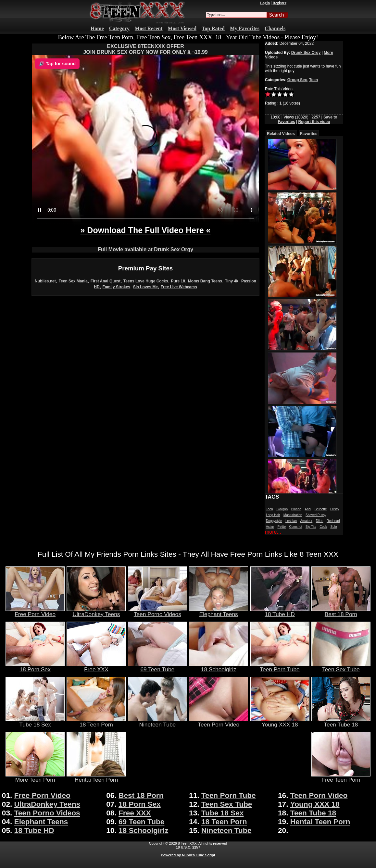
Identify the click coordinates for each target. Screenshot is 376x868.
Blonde (296, 509)
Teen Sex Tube (341, 667)
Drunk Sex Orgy (306, 53)
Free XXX (96, 667)
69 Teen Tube (157, 667)
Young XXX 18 (280, 722)
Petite (282, 527)
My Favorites (245, 28)
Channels (275, 28)
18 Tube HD (280, 612)
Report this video (314, 122)
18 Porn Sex (35, 667)
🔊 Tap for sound (57, 64)
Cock (323, 527)
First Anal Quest (106, 281)
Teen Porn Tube (280, 667)
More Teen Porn (35, 777)
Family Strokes (116, 287)
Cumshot (296, 527)
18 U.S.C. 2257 (188, 847)
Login (265, 3)
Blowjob (282, 509)
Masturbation (293, 515)
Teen (313, 80)
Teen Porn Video (219, 722)
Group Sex (297, 80)
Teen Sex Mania (73, 281)
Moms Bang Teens (205, 281)
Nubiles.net (45, 281)
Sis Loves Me (145, 287)
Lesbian (291, 521)
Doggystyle (274, 521)
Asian (270, 527)
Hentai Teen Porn (96, 777)
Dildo (320, 521)
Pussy (335, 509)
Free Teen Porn (341, 777)
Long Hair (273, 515)
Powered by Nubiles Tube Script (188, 855)
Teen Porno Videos (157, 612)
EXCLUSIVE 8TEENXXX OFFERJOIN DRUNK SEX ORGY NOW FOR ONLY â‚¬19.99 (145, 49)
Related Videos (281, 134)
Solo (333, 527)
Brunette (321, 509)
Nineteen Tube (157, 722)
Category (119, 28)
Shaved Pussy (316, 515)
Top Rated (213, 28)
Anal (308, 509)
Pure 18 (178, 281)
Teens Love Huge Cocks (146, 281)
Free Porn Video (35, 612)
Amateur (306, 521)
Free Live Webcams (179, 287)
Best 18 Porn (341, 612)
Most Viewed (182, 28)
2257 (316, 117)
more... (273, 532)
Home (97, 28)
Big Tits (311, 527)
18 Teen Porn (96, 722)
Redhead (333, 521)
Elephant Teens (219, 612)
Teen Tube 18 (341, 722)
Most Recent (149, 28)
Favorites (309, 134)
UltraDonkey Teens (96, 612)
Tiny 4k (232, 281)
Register (279, 3)
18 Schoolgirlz (219, 667)
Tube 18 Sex (35, 722)
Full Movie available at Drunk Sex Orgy (145, 249)
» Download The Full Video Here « (145, 230)
